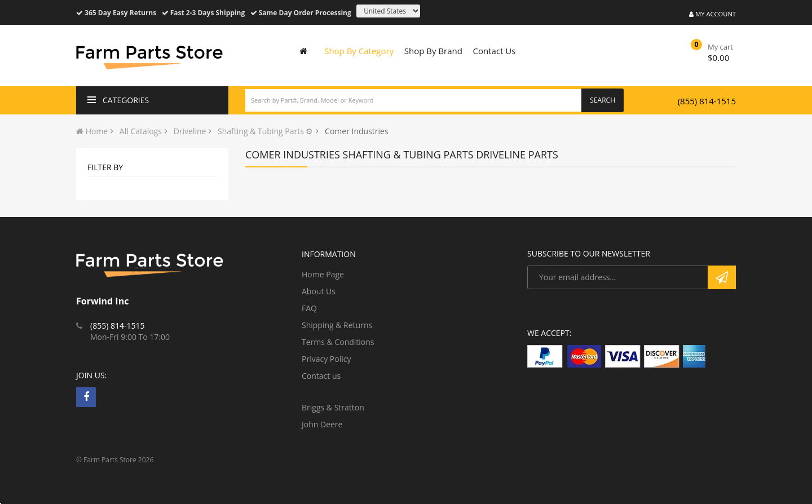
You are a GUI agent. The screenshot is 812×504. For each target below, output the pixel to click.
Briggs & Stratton (333, 407)
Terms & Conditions (338, 342)
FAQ (309, 308)
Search (603, 100)
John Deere (322, 424)
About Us (319, 291)
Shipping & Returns (337, 325)
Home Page (323, 274)
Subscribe (722, 277)
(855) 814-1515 (707, 101)
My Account (712, 14)
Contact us (321, 376)
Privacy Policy (326, 359)
